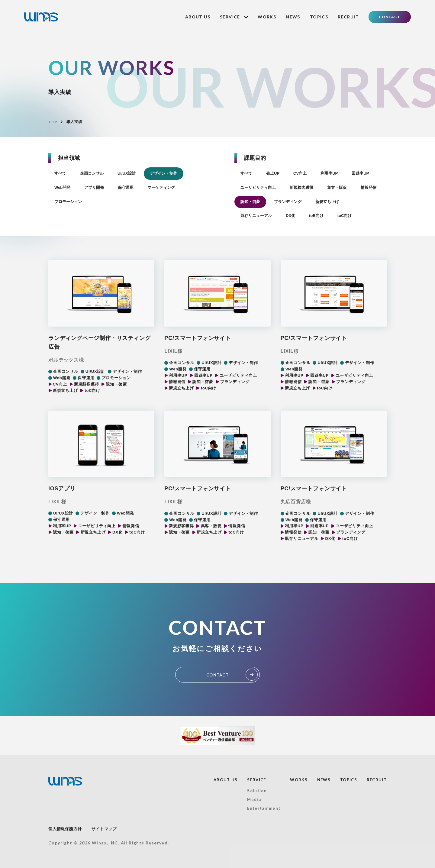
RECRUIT (348, 17)
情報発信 (369, 187)
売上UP (273, 173)
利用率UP (329, 173)
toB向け (316, 216)
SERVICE (234, 17)
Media (254, 799)
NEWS (293, 17)
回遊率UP (360, 173)
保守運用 (126, 187)
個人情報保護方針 (65, 829)
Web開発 (62, 187)
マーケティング (161, 187)
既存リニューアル (256, 216)
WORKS (267, 17)
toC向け (345, 216)
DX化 (290, 216)
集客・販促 (337, 187)
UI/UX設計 (127, 173)
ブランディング (288, 202)
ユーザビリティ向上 (258, 187)
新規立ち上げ (327, 202)
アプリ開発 (94, 187)
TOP (53, 122)
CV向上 (300, 173)
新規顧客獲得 (301, 187)
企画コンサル (92, 173)
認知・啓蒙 (250, 202)
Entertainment (264, 808)
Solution (257, 791)
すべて (60, 173)
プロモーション (68, 202)
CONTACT (390, 17)
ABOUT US (198, 17)
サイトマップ (104, 829)
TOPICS (319, 17)
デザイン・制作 (164, 173)
